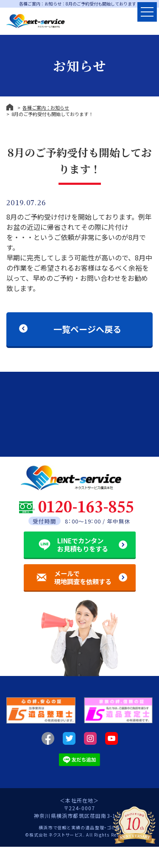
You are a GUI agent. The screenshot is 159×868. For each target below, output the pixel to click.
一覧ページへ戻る (87, 329)
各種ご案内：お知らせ (46, 107)
